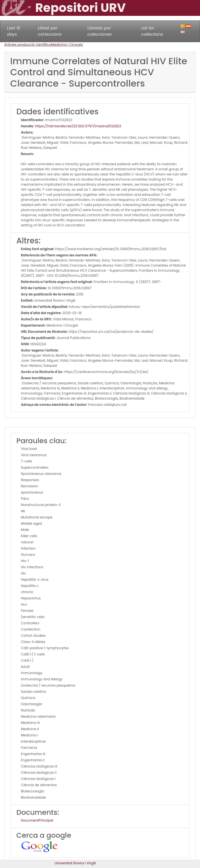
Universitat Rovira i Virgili (75, 863)
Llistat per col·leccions (50, 31)
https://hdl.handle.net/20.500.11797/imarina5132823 (78, 126)
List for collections (152, 31)
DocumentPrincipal (37, 820)
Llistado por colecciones (100, 31)
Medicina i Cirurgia (67, 45)
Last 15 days (14, 31)
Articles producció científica (28, 45)
